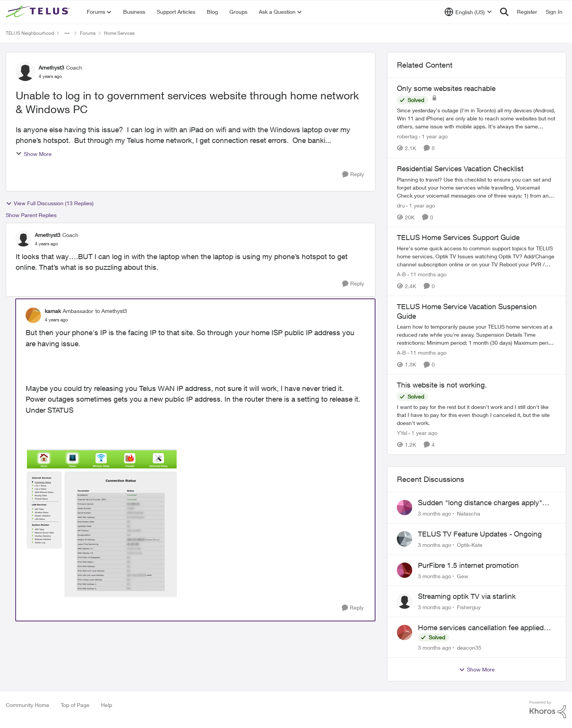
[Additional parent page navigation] (67, 33)
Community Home (28, 705)
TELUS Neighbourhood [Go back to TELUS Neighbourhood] (30, 33)
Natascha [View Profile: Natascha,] (469, 513)
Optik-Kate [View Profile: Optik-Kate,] (470, 545)
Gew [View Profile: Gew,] (463, 576)
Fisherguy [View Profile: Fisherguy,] (469, 607)
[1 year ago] (433, 136)
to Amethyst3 (111, 311)
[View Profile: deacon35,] (405, 632)
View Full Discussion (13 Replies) (50, 203)
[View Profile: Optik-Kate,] (405, 539)
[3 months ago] (435, 513)
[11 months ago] (427, 274)
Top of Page (75, 705)
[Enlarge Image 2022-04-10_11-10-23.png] (102, 523)
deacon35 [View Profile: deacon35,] (469, 648)
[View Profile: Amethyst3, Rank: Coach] (25, 71)
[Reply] (353, 174)
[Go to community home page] (39, 12)
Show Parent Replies (31, 215)
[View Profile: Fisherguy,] (405, 601)
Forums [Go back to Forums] (88, 33)
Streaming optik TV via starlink (467, 596)
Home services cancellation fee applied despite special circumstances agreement (485, 628)
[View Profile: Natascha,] (405, 507)
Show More (34, 154)
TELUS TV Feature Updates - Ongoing (480, 534)
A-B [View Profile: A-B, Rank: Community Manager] (401, 274)
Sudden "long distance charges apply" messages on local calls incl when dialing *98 (484, 503)
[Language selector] (468, 12)
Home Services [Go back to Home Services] (119, 33)
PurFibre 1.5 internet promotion (468, 565)
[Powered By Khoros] (548, 710)
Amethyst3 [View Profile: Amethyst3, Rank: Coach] (51, 67)
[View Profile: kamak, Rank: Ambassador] (33, 315)
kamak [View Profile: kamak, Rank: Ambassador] (53, 311)
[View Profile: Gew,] (405, 570)
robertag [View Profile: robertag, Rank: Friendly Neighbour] (407, 136)
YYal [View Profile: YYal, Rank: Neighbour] (402, 433)
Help (106, 705)
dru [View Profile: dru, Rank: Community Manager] (401, 205)
